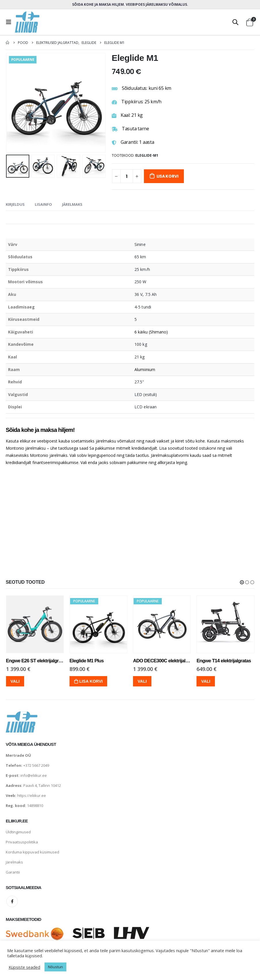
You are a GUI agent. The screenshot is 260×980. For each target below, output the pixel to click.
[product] (35, 624)
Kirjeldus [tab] (15, 204)
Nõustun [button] (55, 967)
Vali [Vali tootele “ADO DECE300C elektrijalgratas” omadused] (143, 681)
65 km (140, 257)
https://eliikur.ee (32, 795)
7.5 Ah (151, 294)
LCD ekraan (146, 407)
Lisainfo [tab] (43, 204)
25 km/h (142, 269)
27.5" (139, 382)
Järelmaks (14, 862)
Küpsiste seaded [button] (24, 967)
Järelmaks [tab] (72, 204)
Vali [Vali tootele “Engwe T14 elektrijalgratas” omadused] (207, 681)
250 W (140, 282)
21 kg (139, 357)
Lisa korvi (167, 176)
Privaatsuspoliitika (22, 842)
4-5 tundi (143, 307)
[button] (242, 582)
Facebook (12, 901)
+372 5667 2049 (36, 765)
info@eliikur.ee (34, 775)
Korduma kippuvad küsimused (32, 852)
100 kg (141, 344)
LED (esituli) (146, 394)
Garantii (13, 872)
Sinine (140, 244)
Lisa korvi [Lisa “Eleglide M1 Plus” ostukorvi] (92, 681)
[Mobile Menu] (10, 22)
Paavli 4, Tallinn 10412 (42, 785)
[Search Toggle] (235, 22)
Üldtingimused (18, 832)
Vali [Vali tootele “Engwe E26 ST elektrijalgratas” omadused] (16, 681)
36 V (138, 294)
